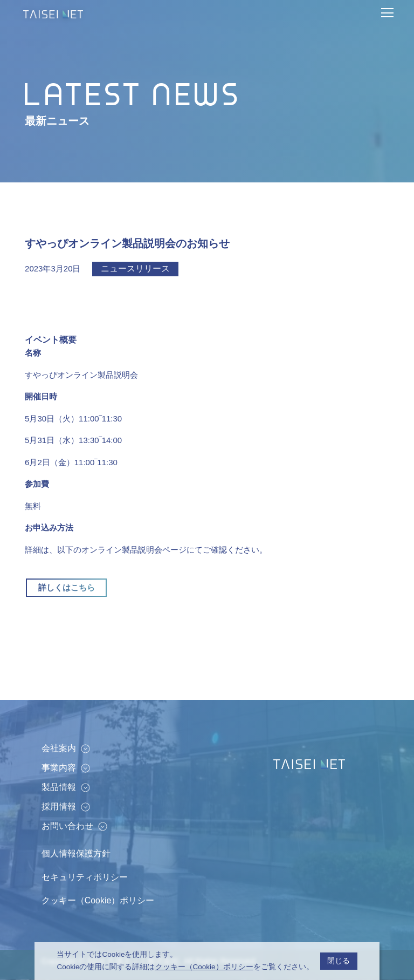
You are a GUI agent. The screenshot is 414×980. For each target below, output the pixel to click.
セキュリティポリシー (85, 877)
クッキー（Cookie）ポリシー (98, 900)
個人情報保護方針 (76, 853)
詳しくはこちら (67, 587)
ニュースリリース (135, 268)
